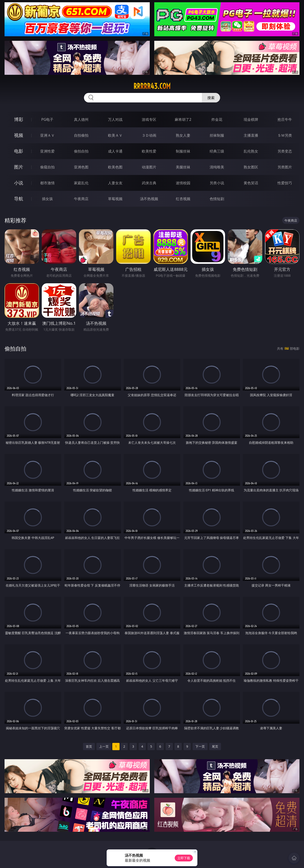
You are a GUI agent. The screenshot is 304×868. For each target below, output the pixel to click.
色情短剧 (217, 199)
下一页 (200, 746)
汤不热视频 (149, 199)
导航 (19, 199)
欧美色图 (115, 167)
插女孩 (47, 199)
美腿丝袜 (183, 167)
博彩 (19, 119)
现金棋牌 (251, 119)
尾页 (215, 746)
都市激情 (47, 183)
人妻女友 (115, 183)
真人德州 (81, 119)
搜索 (211, 98)
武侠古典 (149, 183)
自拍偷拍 (81, 135)
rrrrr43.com (152, 86)
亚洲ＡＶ (47, 135)
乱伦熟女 (251, 151)
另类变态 (285, 151)
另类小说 (217, 183)
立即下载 (184, 858)
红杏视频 (183, 199)
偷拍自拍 (81, 151)
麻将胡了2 (183, 119)
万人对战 (115, 119)
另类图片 (285, 167)
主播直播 (251, 135)
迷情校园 (183, 183)
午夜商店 (81, 199)
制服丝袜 (183, 151)
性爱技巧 (285, 183)
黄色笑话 (251, 183)
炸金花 (217, 119)
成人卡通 (115, 151)
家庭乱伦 (81, 183)
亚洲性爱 (47, 151)
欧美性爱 (149, 151)
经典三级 (217, 151)
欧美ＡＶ (115, 135)
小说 (19, 183)
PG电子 (47, 119)
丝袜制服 (217, 135)
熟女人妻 (183, 135)
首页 (89, 746)
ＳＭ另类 (285, 135)
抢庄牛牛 (285, 119)
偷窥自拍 (47, 167)
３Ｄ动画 (149, 135)
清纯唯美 (217, 167)
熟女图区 (251, 167)
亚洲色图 (81, 167)
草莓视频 (115, 199)
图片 (19, 167)
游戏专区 (149, 119)
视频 (19, 135)
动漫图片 (149, 167)
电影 (19, 151)
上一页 (104, 746)
